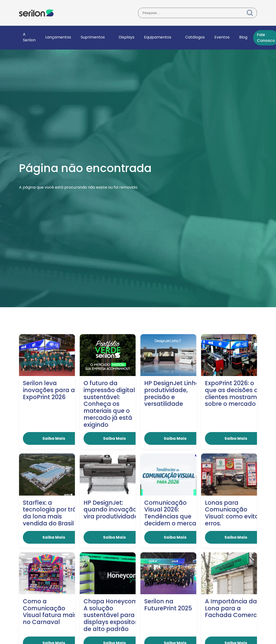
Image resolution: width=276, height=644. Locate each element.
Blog (243, 37)
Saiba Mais (54, 438)
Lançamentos (58, 37)
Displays (127, 37)
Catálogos (195, 37)
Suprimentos (93, 37)
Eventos (222, 37)
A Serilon (29, 37)
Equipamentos (158, 37)
